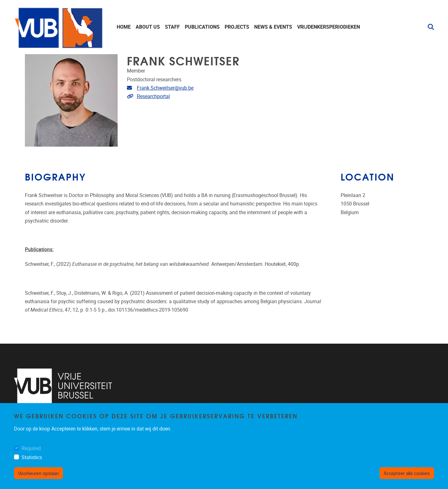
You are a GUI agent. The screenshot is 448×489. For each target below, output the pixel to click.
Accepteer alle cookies (407, 473)
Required (31, 448)
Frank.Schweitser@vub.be (165, 88)
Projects (237, 27)
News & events (273, 27)
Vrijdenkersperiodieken (329, 27)
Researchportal (153, 96)
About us (148, 27)
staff (172, 27)
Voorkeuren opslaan (38, 473)
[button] (428, 27)
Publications (202, 27)
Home (124, 27)
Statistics (32, 457)
